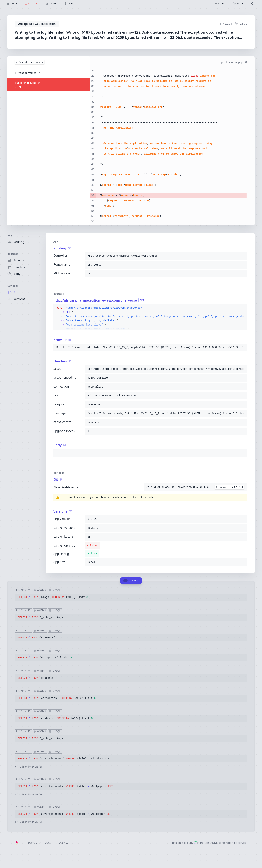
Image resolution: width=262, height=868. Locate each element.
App (10, 235)
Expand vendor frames (30, 62)
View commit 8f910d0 (229, 487)
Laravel (63, 843)
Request (13, 254)
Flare (199, 843)
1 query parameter (29, 767)
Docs (48, 843)
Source (32, 843)
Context (13, 286)
